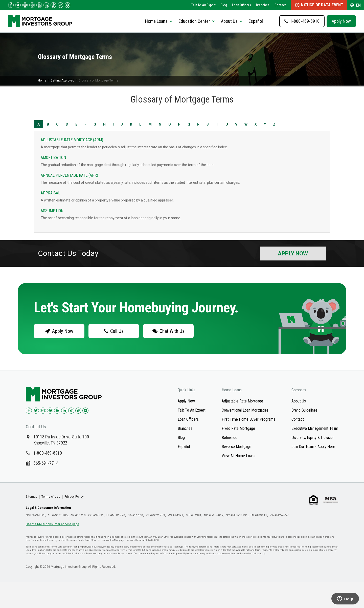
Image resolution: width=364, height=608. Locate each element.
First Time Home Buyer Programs (248, 419)
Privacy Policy (74, 497)
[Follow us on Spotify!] (67, 5)
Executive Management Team (315, 428)
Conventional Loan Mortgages (245, 410)
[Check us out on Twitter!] (18, 5)
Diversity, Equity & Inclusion (313, 438)
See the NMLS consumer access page (52, 524)
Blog (224, 5)
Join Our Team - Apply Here (313, 447)
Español (256, 21)
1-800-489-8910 (48, 453)
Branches (263, 5)
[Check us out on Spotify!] (85, 411)
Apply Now (341, 21)
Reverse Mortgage (236, 447)
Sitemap (31, 497)
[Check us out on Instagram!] (25, 5)
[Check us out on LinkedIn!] (46, 5)
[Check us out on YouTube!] (39, 5)
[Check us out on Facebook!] (11, 5)
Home (42, 80)
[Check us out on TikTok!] (53, 5)
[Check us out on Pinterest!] (32, 5)
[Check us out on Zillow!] (60, 5)
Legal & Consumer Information (48, 508)
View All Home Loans (238, 456)
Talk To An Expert (203, 5)
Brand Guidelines (304, 410)
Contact (280, 5)
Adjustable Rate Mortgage (242, 401)
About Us (299, 401)
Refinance (230, 438)
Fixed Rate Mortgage (238, 428)
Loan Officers (242, 5)
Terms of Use (51, 497)
